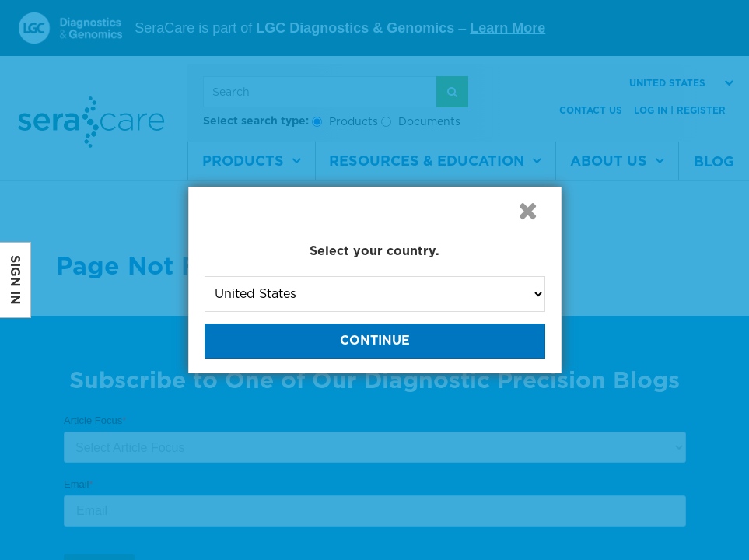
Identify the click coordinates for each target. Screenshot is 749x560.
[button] (528, 211)
